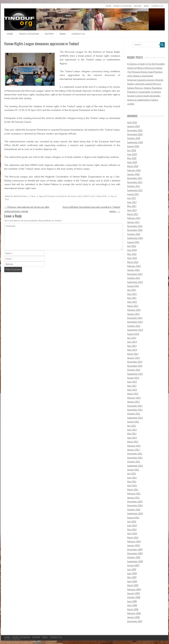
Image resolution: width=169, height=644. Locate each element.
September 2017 (135, 190)
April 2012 (132, 438)
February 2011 (134, 494)
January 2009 (133, 593)
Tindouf (98, 196)
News (146, 6)
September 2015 (135, 282)
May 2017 (132, 206)
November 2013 (135, 366)
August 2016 (133, 242)
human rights (76, 196)
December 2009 (135, 550)
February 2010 (134, 542)
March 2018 (133, 166)
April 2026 (132, 122)
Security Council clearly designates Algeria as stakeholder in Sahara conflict (144, 100)
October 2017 (134, 186)
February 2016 (134, 266)
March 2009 (133, 585)
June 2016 (132, 250)
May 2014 (132, 346)
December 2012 (135, 406)
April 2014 (132, 350)
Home (108, 6)
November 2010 (135, 506)
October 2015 (134, 278)
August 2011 (133, 470)
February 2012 (134, 446)
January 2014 (133, 358)
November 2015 (135, 274)
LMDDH (86, 196)
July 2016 (132, 246)
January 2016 (133, 270)
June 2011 (132, 478)
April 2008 (132, 605)
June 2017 (132, 202)
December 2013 (135, 362)
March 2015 (133, 306)
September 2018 (135, 142)
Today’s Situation (122, 6)
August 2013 (133, 378)
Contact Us (157, 6)
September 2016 (135, 238)
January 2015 (133, 314)
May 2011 (132, 482)
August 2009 (133, 565)
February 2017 (134, 218)
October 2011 (134, 462)
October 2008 (134, 597)
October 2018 (134, 138)
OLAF (92, 196)
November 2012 (135, 410)
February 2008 (134, 613)
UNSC (105, 196)
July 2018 (132, 150)
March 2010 (133, 538)
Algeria (42, 196)
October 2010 (134, 510)
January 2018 (133, 174)
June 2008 (132, 601)
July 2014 (132, 338)
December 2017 (135, 178)
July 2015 (132, 290)
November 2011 (135, 458)
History (138, 6)
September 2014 (135, 330)
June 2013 (132, 382)
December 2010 (135, 502)
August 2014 (133, 334)
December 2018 (135, 130)
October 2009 (134, 557)
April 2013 (132, 390)
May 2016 (132, 254)
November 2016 (135, 230)
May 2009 (132, 577)
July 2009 (132, 570)
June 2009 (132, 573)
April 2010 (132, 534)
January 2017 (133, 222)
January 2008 (133, 617)
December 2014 (135, 318)
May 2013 (132, 386)
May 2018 (132, 158)
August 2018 (133, 146)
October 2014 (134, 326)
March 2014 (133, 354)
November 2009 (135, 553)
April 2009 (132, 581)
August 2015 (133, 286)
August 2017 (133, 194)
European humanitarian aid (59, 196)
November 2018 (135, 134)
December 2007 (135, 621)
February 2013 (134, 398)
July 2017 (132, 198)
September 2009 (135, 561)
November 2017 (135, 182)
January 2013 (133, 402)
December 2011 (135, 454)
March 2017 (133, 214)
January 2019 (133, 126)
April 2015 (132, 302)
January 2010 (133, 545)
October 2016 (134, 234)
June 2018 (132, 154)
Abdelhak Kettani (20, 196)
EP (46, 196)
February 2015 (134, 310)
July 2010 (132, 522)
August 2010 (133, 518)
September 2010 (135, 514)
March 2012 (133, 442)
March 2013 (133, 394)
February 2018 (134, 170)
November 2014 (135, 322)
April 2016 (132, 258)
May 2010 (132, 530)
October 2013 (134, 370)
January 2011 (133, 498)
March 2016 (133, 262)
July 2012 (132, 426)
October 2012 (134, 414)
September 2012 (135, 418)
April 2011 (132, 486)
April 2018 (132, 162)
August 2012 (133, 422)
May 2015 (132, 298)
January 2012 (133, 450)
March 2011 (133, 490)
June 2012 (132, 430)
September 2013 (135, 374)
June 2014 (132, 342)
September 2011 (135, 466)
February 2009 (134, 589)
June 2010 (132, 525)
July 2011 (132, 474)
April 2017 (132, 210)
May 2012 (132, 434)
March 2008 (133, 609)
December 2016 (135, 226)
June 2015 (132, 294)
